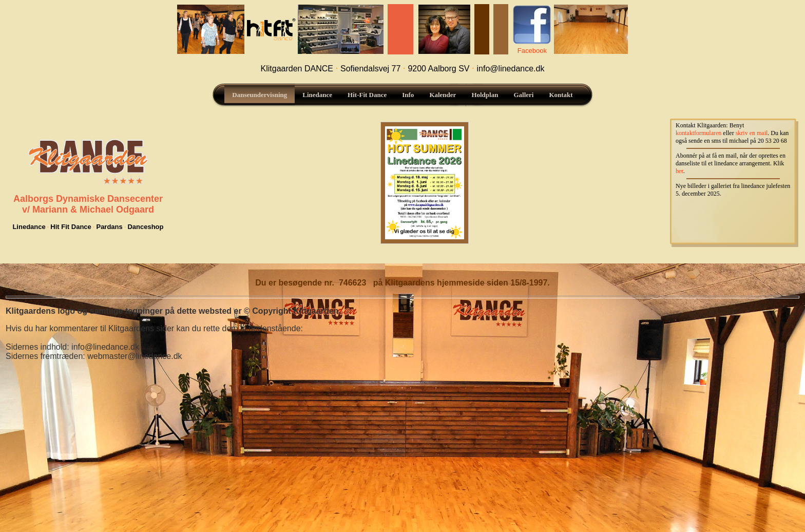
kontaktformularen (698, 133)
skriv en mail (752, 133)
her (679, 171)
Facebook (532, 51)
